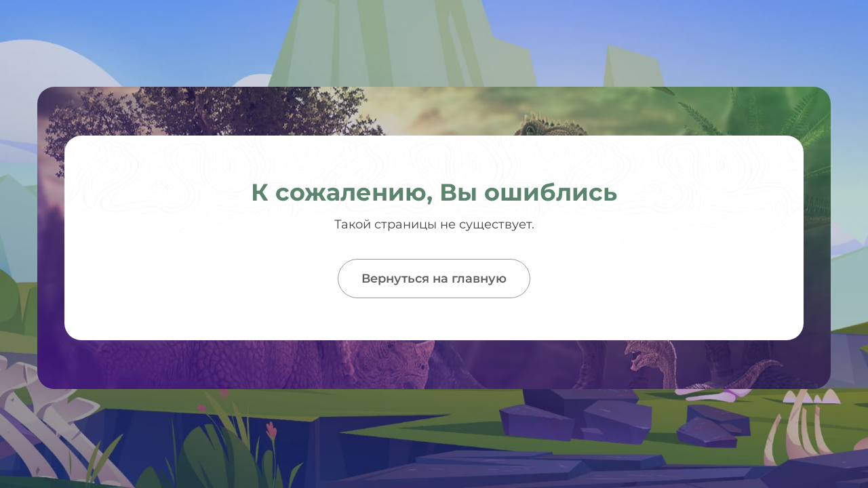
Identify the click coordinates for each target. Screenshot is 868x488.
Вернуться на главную (434, 279)
